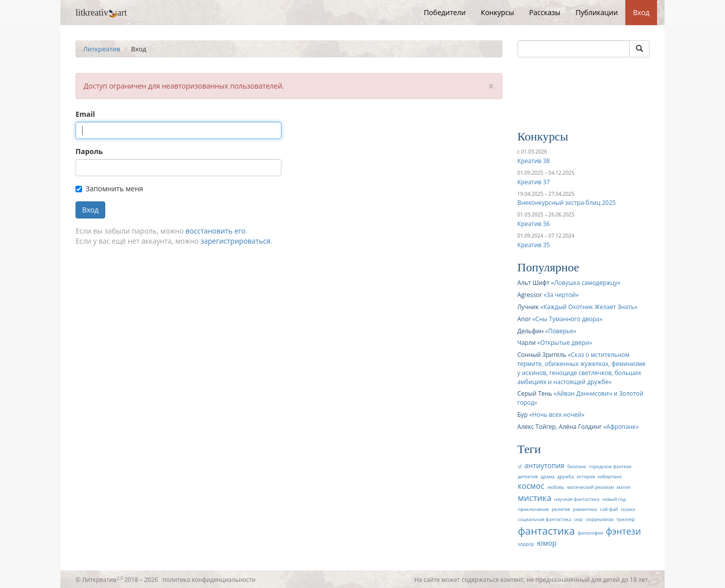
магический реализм (591, 487)
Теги (529, 449)
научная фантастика (577, 499)
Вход (641, 12)
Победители (445, 12)
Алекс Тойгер (537, 426)
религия (561, 509)
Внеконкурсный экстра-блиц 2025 (567, 202)
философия (590, 533)
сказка (628, 509)
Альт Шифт (534, 282)
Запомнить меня (109, 189)
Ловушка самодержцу (586, 282)
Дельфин (531, 331)
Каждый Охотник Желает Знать (589, 307)
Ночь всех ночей (557, 414)
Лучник (528, 307)
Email (85, 114)
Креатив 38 (534, 161)
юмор (547, 543)
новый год (614, 499)
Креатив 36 (534, 224)
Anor (524, 319)
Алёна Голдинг (580, 426)
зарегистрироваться (235, 241)
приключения (534, 509)
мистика (535, 498)
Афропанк (621, 426)
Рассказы (545, 12)
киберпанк (610, 476)
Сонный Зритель (542, 354)
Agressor (530, 295)
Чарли (527, 342)
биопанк (577, 466)
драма (548, 476)
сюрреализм (599, 519)
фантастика (547, 531)
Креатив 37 (534, 182)
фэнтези (623, 531)
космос (531, 486)
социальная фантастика (545, 519)
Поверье (561, 331)
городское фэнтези (610, 466)
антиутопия (545, 465)
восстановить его (216, 231)
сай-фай (609, 509)
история (586, 476)
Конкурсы (497, 12)
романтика (585, 509)
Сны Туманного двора (567, 319)
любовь (556, 487)
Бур (523, 414)
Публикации (597, 12)
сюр (578, 519)
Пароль (89, 151)
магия (623, 487)
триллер (626, 519)
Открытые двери (565, 342)
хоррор (526, 544)
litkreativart (101, 13)
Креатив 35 (534, 245)
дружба (566, 476)
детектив (528, 476)
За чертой (561, 295)
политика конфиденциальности (209, 579)
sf (520, 466)
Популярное (549, 267)
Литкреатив (102, 49)
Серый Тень (535, 393)
